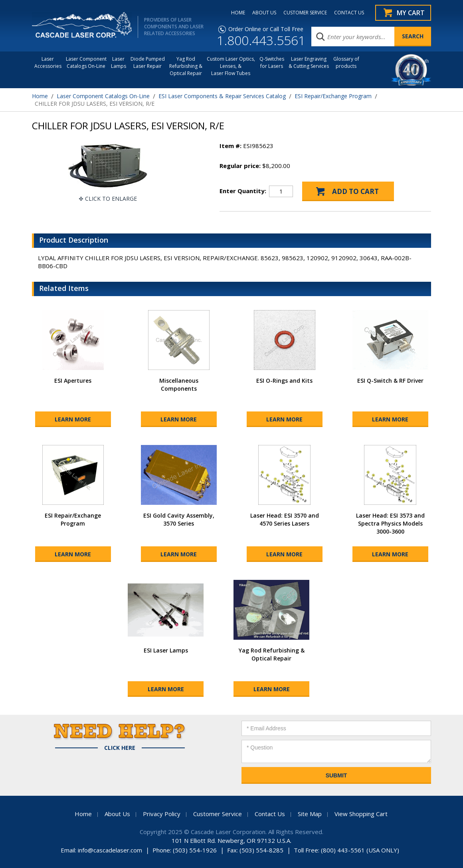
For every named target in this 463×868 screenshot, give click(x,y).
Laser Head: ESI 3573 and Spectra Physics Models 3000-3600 (390, 523)
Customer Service (218, 814)
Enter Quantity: (243, 191)
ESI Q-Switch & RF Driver (390, 381)
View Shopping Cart (361, 814)
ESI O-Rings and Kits (284, 381)
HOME (238, 13)
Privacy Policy (162, 814)
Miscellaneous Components (179, 385)
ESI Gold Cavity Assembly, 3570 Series (179, 519)
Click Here (120, 748)
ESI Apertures (73, 381)
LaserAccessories (48, 62)
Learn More (73, 419)
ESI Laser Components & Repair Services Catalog (222, 96)
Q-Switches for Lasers (272, 62)
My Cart (411, 13)
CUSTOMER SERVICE (305, 13)
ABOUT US (264, 13)
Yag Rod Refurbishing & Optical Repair (186, 66)
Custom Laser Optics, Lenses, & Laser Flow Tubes (231, 66)
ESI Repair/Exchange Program (333, 96)
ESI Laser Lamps (166, 650)
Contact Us (270, 814)
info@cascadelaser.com (110, 850)
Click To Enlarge (111, 199)
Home (40, 96)
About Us (117, 814)
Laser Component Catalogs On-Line (86, 62)
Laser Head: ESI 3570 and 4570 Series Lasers (285, 519)
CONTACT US (349, 13)
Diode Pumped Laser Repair (148, 62)
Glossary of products (346, 62)
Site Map (310, 814)
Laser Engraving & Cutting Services (309, 62)
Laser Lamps (119, 62)
